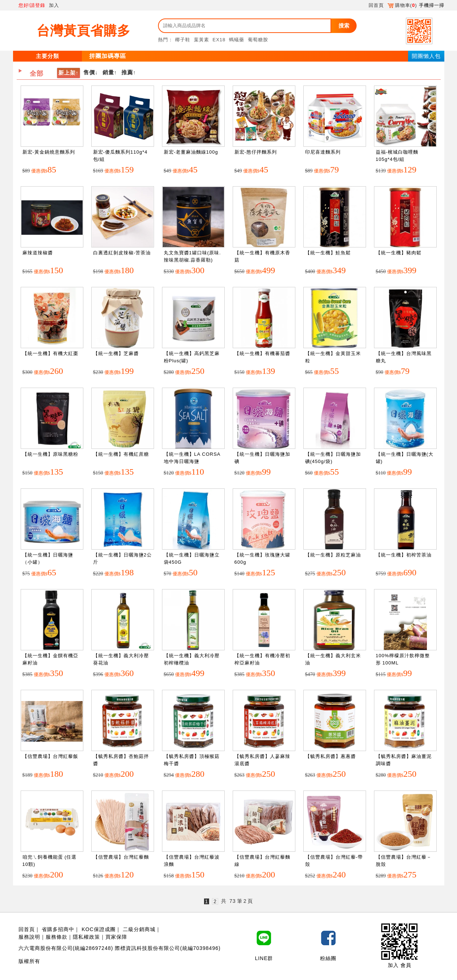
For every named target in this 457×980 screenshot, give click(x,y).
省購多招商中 (58, 929)
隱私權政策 (86, 937)
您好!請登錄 (32, 5)
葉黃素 (202, 40)
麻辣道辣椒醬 (38, 253)
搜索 (344, 26)
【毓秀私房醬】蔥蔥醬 (331, 756)
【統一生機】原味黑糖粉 (50, 454)
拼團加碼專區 (108, 56)
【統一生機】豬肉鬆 (399, 253)
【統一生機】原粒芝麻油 (333, 555)
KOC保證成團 (98, 929)
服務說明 (29, 937)
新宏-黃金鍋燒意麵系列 (49, 152)
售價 (89, 72)
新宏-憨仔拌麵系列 (256, 152)
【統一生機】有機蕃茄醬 (262, 353)
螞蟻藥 (237, 40)
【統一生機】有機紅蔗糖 (121, 454)
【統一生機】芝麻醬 (116, 353)
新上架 (67, 73)
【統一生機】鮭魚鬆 (328, 253)
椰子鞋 (183, 40)
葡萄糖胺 (258, 40)
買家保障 (116, 937)
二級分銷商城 (139, 929)
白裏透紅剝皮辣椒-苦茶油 (122, 253)
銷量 (108, 72)
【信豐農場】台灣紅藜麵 (121, 857)
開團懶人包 (426, 56)
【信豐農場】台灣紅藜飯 (50, 756)
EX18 (219, 40)
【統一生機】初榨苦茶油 (404, 555)
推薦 (127, 72)
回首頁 (376, 5)
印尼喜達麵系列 (323, 152)
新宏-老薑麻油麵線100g (191, 152)
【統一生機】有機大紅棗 (50, 353)
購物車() (402, 5)
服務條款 (57, 937)
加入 (54, 5)
